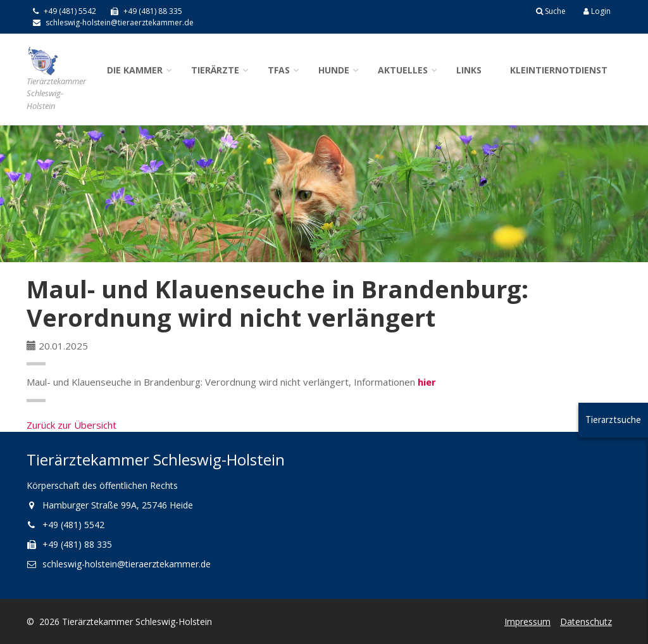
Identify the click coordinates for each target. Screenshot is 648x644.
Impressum (527, 622)
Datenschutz (586, 622)
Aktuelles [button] (403, 70)
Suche (551, 11)
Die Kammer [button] (135, 70)
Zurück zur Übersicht (72, 425)
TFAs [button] (279, 70)
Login (597, 11)
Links (469, 70)
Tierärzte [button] (215, 70)
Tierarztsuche (613, 420)
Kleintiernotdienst (559, 70)
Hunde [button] (334, 70)
